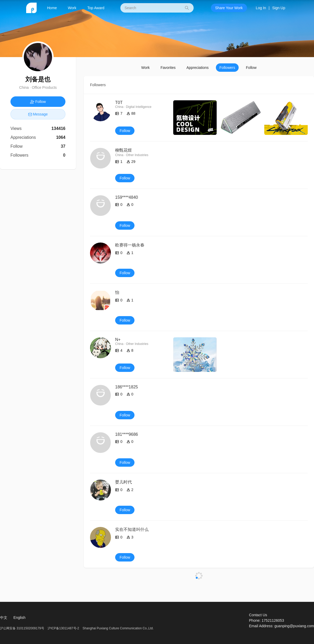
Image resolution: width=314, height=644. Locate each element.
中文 (4, 618)
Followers (227, 68)
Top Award (96, 8)
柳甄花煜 (124, 150)
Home (52, 8)
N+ (118, 340)
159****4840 (127, 197)
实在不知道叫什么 (132, 529)
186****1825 (127, 387)
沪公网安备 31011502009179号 (23, 628)
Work (72, 8)
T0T (119, 103)
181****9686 (127, 434)
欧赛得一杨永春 (130, 245)
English (19, 618)
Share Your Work (229, 8)
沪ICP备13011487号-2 (63, 628)
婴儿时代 (124, 482)
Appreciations (197, 68)
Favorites (168, 68)
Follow (251, 68)
